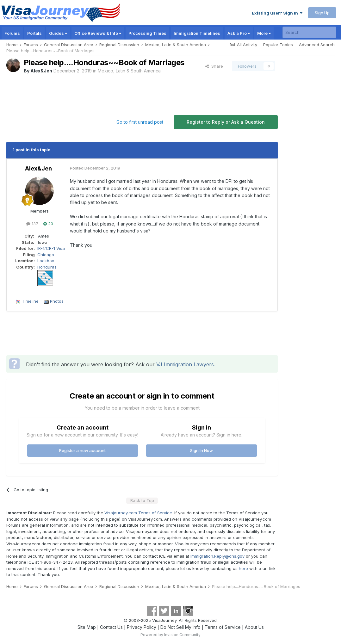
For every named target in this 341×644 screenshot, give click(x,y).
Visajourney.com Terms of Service (138, 513)
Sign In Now (201, 450)
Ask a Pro (239, 33)
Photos (57, 301)
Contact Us (111, 627)
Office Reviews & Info (98, 33)
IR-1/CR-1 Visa (51, 248)
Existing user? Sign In (277, 13)
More (264, 33)
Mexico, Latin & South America (129, 71)
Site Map (87, 627)
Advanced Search (317, 45)
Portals (34, 33)
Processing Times (147, 33)
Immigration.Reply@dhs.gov (217, 556)
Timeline (30, 301)
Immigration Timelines (197, 33)
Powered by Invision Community (170, 635)
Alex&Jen (41, 71)
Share (214, 66)
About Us (254, 627)
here (243, 568)
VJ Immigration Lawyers (185, 364)
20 (48, 224)
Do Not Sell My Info (180, 627)
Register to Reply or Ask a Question (226, 122)
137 (32, 224)
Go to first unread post (140, 122)
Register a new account (82, 450)
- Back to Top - (142, 500)
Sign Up (322, 13)
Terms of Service (223, 627)
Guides (58, 33)
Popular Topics (278, 45)
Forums (12, 33)
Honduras (47, 267)
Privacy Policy (142, 627)
